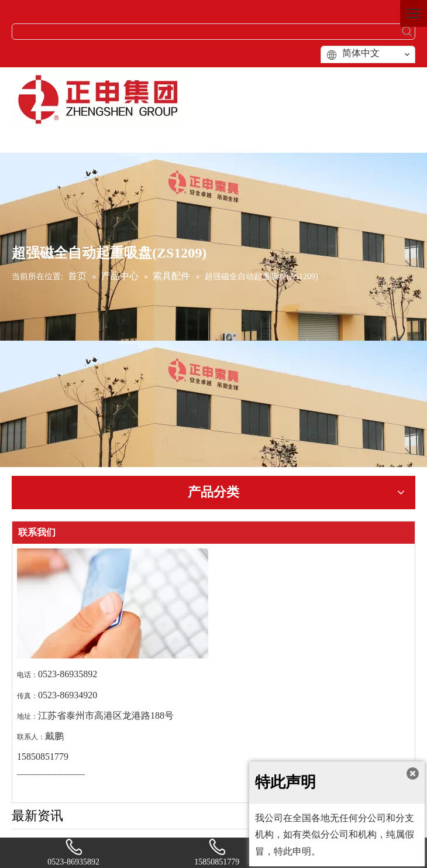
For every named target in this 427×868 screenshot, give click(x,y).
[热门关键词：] (407, 32)
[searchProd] (206, 32)
